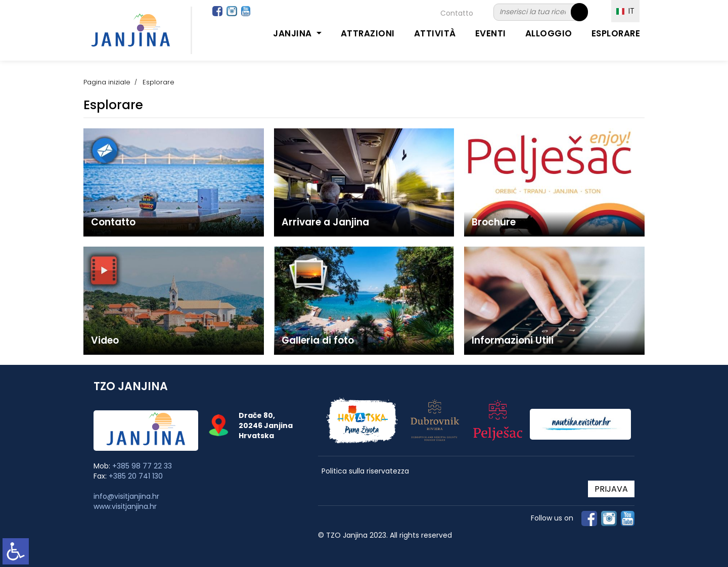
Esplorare (616, 33)
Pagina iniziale (107, 82)
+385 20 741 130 (136, 476)
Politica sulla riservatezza (365, 471)
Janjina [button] (293, 33)
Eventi (491, 33)
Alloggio (549, 33)
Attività (435, 33)
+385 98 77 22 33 (142, 466)
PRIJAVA (611, 489)
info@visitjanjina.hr (126, 496)
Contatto (457, 13)
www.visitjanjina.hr (125, 506)
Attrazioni (368, 33)
